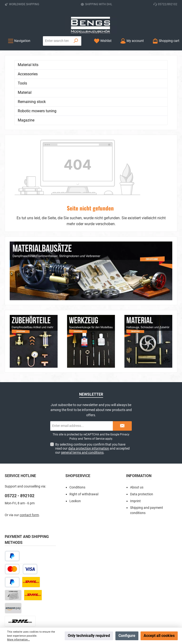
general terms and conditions (82, 400)
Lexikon (75, 448)
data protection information (89, 396)
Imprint (135, 448)
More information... (18, 640)
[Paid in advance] (13, 542)
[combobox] (57, 41)
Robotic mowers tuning (37, 111)
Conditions (77, 435)
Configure (127, 636)
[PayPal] (12, 529)
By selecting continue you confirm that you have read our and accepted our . (92, 396)
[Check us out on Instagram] (85, 599)
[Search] (76, 41)
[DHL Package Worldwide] (20, 568)
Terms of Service (94, 386)
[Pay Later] (12, 503)
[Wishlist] (103, 41)
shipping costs (72, 611)
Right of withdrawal (84, 441)
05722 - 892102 (20, 443)
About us (137, 435)
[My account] (132, 41)
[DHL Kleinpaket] (33, 542)
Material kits (28, 65)
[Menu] (19, 41)
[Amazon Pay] (13, 555)
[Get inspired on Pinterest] (108, 599)
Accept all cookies (159, 636)
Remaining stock (32, 102)
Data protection (142, 441)
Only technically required (89, 636)
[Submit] (122, 373)
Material (25, 92)
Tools (22, 83)
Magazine (26, 120)
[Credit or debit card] (21, 516)
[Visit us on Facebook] (74, 599)
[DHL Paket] (31, 529)
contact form (29, 462)
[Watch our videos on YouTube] (97, 599)
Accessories (28, 74)
